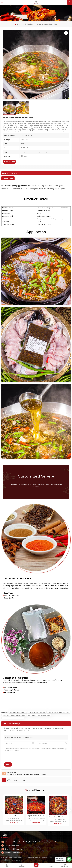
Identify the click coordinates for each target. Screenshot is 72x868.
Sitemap (45, 857)
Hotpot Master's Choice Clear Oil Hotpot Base (36, 816)
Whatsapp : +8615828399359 (14, 853)
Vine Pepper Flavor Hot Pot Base (37, 712)
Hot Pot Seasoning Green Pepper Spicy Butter (14, 715)
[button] (69, 810)
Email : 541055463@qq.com (14, 849)
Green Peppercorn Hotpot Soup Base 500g (39, 715)
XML (51, 857)
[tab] (8, 178)
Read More (14, 823)
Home (17, 24)
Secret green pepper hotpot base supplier (59, 712)
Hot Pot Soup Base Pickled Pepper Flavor (13, 718)
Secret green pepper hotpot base (22, 737)
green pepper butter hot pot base (18, 712)
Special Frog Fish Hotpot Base (58, 817)
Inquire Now (9, 162)
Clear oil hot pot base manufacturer (14, 816)
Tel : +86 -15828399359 (12, 845)
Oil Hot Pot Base (28, 24)
